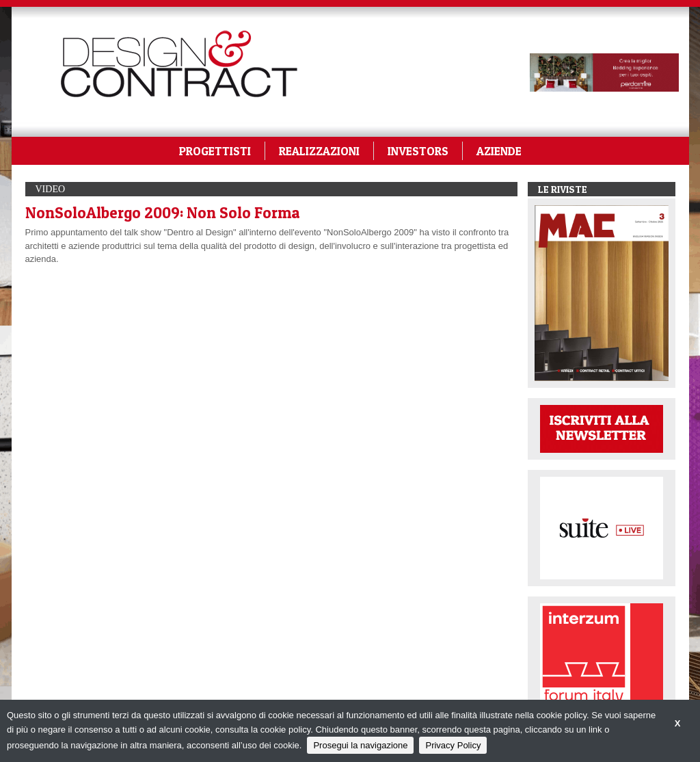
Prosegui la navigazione (360, 745)
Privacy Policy (453, 745)
